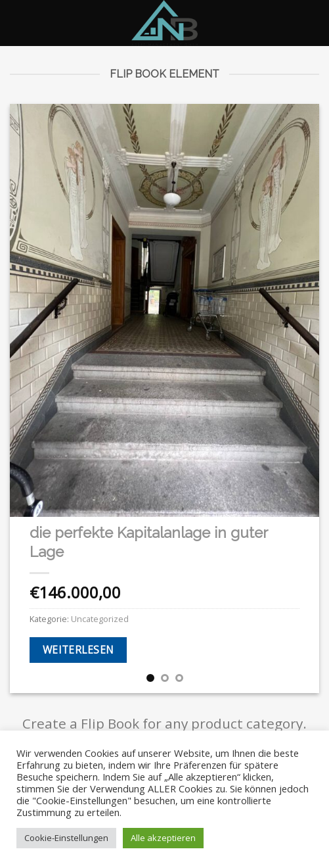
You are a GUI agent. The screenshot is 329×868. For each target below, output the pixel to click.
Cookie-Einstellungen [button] (66, 838)
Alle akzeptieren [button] (163, 838)
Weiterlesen (78, 650)
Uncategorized (100, 619)
